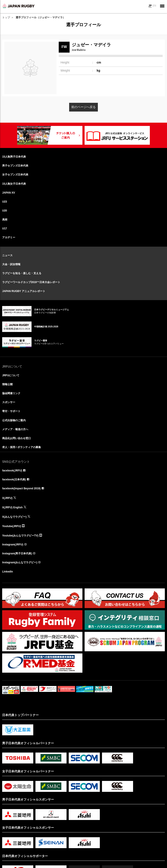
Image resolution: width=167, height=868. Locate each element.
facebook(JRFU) (12, 471)
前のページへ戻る (83, 107)
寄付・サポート (11, 411)
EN (154, 6)
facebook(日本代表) (14, 480)
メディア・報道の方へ (15, 429)
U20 (5, 211)
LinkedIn (8, 572)
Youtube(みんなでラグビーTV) (20, 536)
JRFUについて (11, 375)
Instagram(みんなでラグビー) (20, 562)
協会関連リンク (11, 393)
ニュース (7, 255)
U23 (5, 202)
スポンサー (9, 402)
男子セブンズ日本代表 (15, 166)
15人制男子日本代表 (14, 157)
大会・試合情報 (11, 264)
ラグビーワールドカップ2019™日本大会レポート (31, 282)
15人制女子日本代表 (14, 184)
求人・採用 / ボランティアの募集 (22, 447)
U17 (5, 229)
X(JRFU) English (12, 507)
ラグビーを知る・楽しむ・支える (22, 273)
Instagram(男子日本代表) (17, 553)
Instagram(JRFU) (13, 545)
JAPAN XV (9, 193)
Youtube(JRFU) (12, 526)
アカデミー (9, 237)
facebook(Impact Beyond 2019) (21, 488)
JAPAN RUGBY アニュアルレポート (24, 291)
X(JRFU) (7, 498)
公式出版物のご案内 (14, 420)
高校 (5, 220)
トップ (6, 17)
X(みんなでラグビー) (14, 517)
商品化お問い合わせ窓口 (17, 438)
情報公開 (7, 384)
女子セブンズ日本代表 (15, 175)
